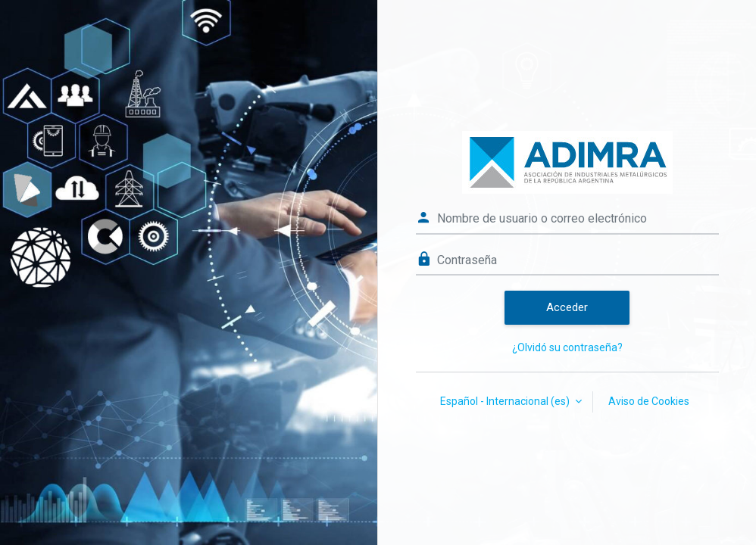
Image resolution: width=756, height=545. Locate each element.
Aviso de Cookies (649, 401)
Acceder (567, 307)
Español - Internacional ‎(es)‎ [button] (506, 401)
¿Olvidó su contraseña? (567, 347)
